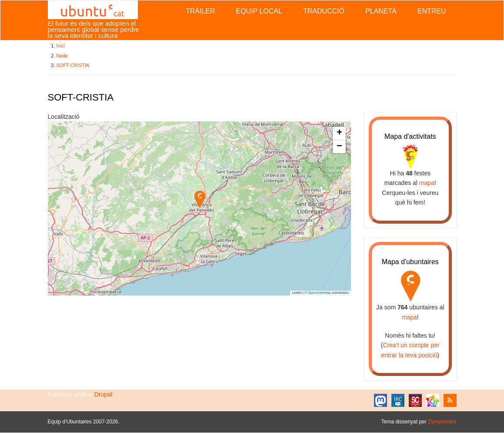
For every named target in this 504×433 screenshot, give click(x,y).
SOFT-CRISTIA (73, 65)
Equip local (259, 11)
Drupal (103, 394)
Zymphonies (442, 422)
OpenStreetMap (319, 293)
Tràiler (200, 11)
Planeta (381, 11)
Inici (61, 46)
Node (62, 56)
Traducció (324, 11)
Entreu (432, 11)
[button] (200, 200)
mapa (427, 183)
